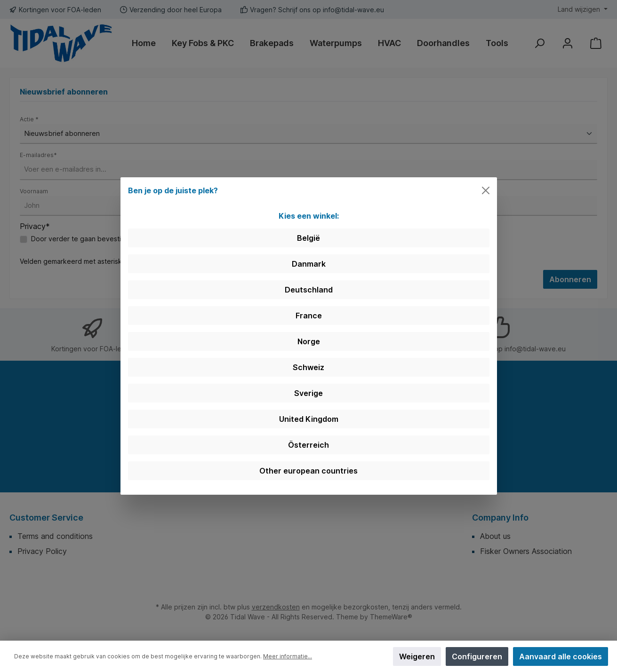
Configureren (477, 656)
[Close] (486, 190)
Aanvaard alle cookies (561, 656)
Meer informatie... (288, 656)
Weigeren (417, 656)
